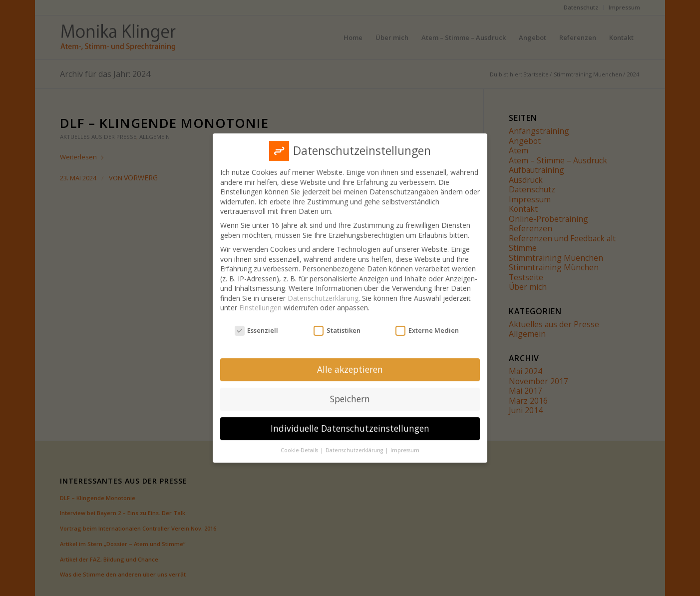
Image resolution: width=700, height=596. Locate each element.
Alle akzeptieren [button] (350, 363)
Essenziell (257, 324)
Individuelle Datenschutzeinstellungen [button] (350, 422)
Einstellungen (260, 301)
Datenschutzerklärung (323, 292)
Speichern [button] (350, 392)
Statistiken (337, 324)
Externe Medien (427, 324)
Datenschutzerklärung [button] (355, 444)
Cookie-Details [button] (300, 444)
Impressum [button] (405, 444)
